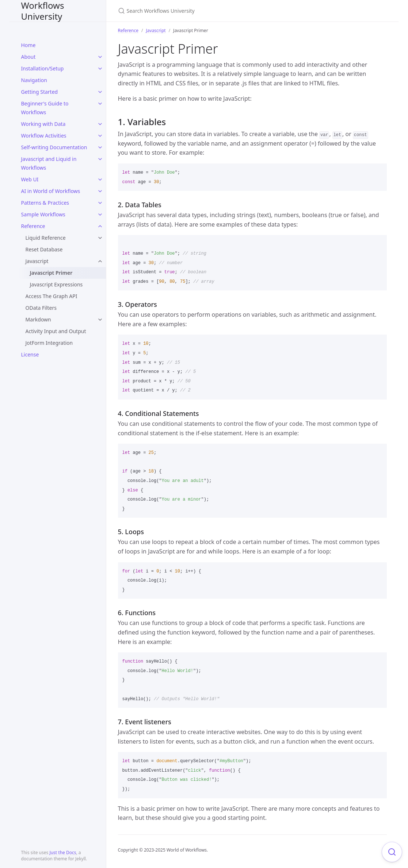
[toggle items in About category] (100, 57)
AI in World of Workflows (51, 191)
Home (28, 45)
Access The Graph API (52, 296)
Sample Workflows (43, 214)
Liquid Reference (46, 238)
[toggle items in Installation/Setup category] (100, 69)
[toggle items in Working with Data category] (100, 124)
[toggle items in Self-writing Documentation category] (100, 147)
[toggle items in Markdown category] (100, 320)
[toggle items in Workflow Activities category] (100, 136)
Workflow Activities (44, 136)
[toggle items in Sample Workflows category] (100, 215)
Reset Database (44, 249)
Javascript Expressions (56, 284)
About (28, 57)
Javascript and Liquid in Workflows (49, 163)
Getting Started (40, 92)
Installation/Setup (43, 68)
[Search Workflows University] (204, 11)
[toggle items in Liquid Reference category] (100, 238)
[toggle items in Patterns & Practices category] (100, 203)
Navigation (34, 80)
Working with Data (43, 124)
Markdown (38, 319)
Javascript (37, 261)
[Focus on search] (392, 852)
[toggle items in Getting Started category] (100, 92)
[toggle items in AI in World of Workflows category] (100, 191)
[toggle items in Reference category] (100, 226)
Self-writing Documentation (54, 147)
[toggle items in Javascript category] (100, 261)
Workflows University (43, 11)
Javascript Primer (51, 273)
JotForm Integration (49, 343)
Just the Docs (63, 852)
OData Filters (41, 308)
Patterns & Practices (45, 203)
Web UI (30, 179)
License (30, 354)
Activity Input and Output (56, 331)
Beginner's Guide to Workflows (45, 108)
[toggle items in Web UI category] (100, 180)
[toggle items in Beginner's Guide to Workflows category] (100, 104)
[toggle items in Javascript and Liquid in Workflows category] (100, 159)
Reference (33, 226)
